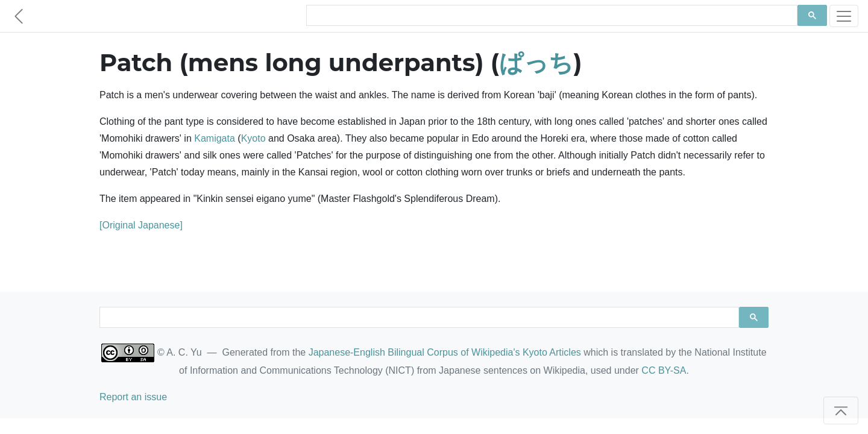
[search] (551, 16)
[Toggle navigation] (844, 16)
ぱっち (536, 62)
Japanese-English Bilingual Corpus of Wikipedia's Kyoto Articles (445, 352)
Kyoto (253, 138)
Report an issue (133, 397)
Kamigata (215, 138)
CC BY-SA (664, 370)
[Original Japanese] (141, 225)
